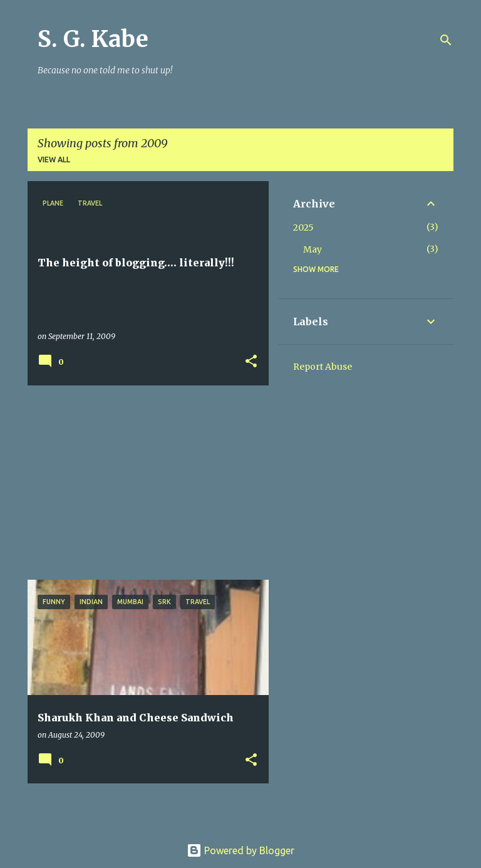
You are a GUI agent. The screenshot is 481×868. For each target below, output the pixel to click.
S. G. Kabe (93, 39)
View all (54, 159)
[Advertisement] (143, 483)
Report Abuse (323, 367)
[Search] (446, 40)
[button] (251, 362)
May (313, 249)
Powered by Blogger (240, 850)
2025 (303, 227)
